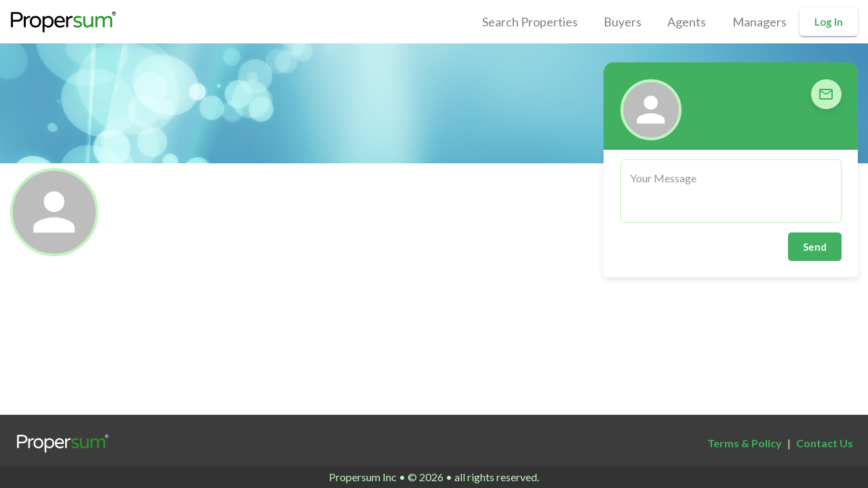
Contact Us (825, 443)
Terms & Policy (745, 443)
